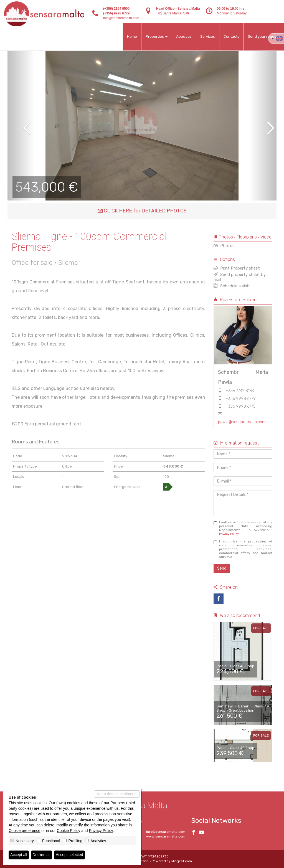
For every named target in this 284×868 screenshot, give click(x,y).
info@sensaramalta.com (121, 18)
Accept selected (69, 855)
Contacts (231, 36)
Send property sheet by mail (240, 277)
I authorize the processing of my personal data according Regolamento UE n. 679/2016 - (243, 528)
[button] (21, 124)
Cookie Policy (69, 831)
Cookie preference (24, 831)
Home (132, 36)
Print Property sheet (237, 268)
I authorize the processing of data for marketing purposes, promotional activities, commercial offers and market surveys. (243, 549)
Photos (224, 246)
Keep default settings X (117, 794)
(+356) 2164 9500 (116, 9)
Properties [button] (157, 36)
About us (184, 36)
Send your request (264, 36)
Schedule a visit (232, 286)
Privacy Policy (229, 534)
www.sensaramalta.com (166, 836)
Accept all (19, 855)
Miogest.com (182, 861)
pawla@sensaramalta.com (242, 422)
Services (208, 36)
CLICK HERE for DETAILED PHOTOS (142, 211)
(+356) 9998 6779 (116, 13)
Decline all (41, 855)
